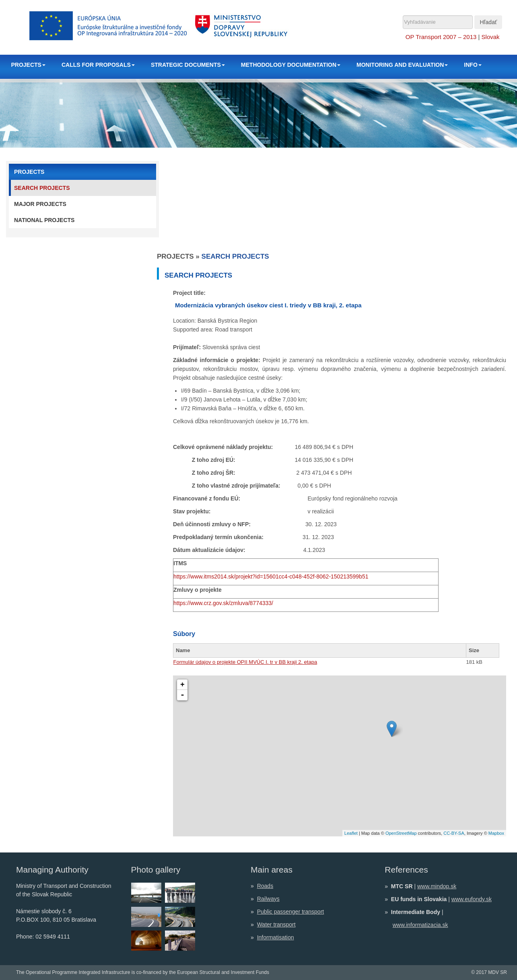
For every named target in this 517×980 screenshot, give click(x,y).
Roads (265, 886)
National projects (44, 220)
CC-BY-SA (454, 833)
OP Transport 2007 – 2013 (441, 37)
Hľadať (488, 22)
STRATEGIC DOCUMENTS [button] (188, 65)
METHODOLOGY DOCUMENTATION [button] (291, 65)
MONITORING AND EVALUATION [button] (402, 65)
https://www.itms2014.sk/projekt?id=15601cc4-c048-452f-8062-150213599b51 (271, 576)
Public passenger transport (291, 912)
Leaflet (351, 833)
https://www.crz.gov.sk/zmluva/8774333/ (223, 603)
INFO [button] (473, 65)
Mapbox (496, 833)
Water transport (276, 924)
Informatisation (276, 937)
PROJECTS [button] (28, 65)
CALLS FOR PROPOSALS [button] (98, 65)
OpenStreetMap (401, 833)
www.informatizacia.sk (420, 925)
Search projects (42, 188)
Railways (268, 899)
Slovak (491, 37)
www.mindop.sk (437, 886)
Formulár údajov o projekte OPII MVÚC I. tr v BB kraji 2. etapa (245, 662)
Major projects (40, 204)
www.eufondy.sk (472, 899)
